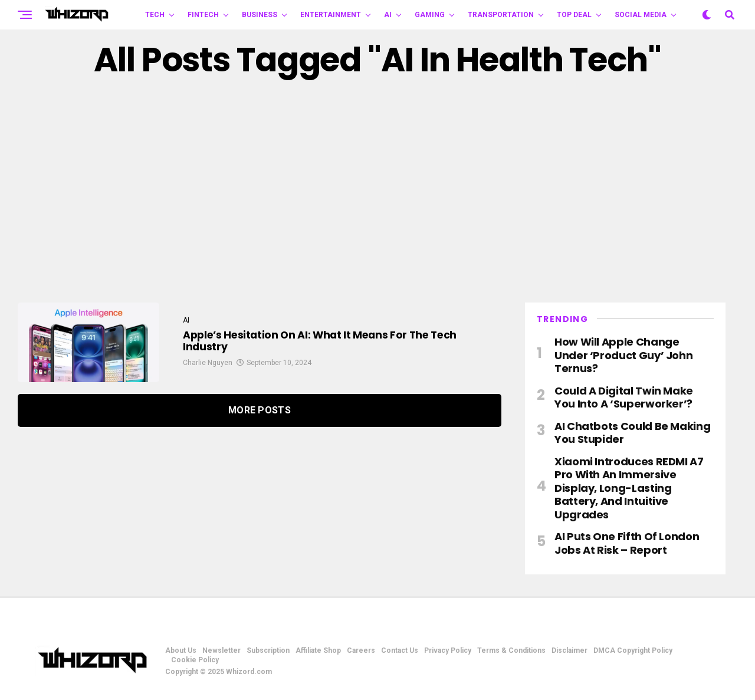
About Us (181, 650)
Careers (361, 650)
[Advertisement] (377, 190)
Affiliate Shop (318, 650)
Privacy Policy (448, 650)
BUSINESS (260, 15)
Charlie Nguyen (208, 366)
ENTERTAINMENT (331, 15)
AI (388, 15)
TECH (155, 15)
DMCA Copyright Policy (633, 650)
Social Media (641, 15)
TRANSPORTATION (501, 15)
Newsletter (221, 650)
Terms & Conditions (511, 650)
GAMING (430, 15)
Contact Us (400, 650)
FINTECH (203, 15)
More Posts (260, 410)
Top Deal (574, 15)
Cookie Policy (195, 660)
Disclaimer (569, 650)
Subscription (268, 650)
